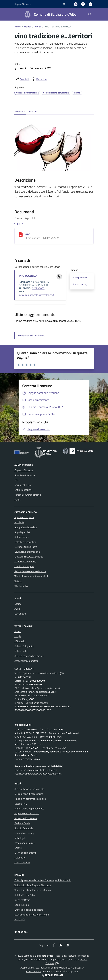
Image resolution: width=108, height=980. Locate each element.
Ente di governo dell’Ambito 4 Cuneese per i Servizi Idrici (43, 880)
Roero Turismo (22, 905)
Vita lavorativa (22, 586)
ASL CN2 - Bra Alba (25, 895)
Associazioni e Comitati (26, 661)
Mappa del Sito (22, 862)
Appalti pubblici (22, 532)
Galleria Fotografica (24, 646)
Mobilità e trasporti (24, 566)
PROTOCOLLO (28, 276)
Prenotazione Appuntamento (29, 809)
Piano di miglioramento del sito (30, 799)
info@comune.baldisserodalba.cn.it (37, 295)
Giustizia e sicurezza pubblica (29, 557)
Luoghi (18, 636)
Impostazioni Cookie (25, 843)
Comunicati (20, 614)
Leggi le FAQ (21, 804)
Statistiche (20, 858)
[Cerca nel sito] (90, 14)
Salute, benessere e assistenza (30, 571)
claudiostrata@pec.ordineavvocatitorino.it (40, 774)
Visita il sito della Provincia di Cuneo (33, 890)
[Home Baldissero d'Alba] (49, 14)
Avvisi (38, 27)
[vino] (21, 234)
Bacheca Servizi (22, 823)
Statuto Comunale (24, 828)
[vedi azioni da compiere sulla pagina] (39, 79)
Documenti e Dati (23, 485)
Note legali (20, 838)
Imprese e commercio (25, 561)
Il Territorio (20, 641)
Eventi (18, 631)
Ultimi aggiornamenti (25, 853)
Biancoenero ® (34, 971)
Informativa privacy (24, 833)
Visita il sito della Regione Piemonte (33, 885)
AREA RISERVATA (52, 975)
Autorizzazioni (21, 537)
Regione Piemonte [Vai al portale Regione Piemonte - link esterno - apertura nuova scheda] (23, 4)
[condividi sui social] (22, 79)
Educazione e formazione (27, 552)
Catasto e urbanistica (25, 542)
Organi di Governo (24, 470)
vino (28, 234)
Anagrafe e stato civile (26, 527)
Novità (28, 27)
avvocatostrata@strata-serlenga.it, (39, 770)
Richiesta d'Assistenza (26, 818)
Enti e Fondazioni (23, 490)
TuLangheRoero (22, 900)
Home (17, 27)
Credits (18, 848)
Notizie (18, 604)
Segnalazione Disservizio (27, 813)
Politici (18, 500)
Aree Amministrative (25, 475)
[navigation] (6, 14)
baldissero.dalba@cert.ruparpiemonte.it (41, 688)
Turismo (18, 581)
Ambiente (19, 522)
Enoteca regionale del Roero (29, 910)
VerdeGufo (20, 919)
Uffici (17, 480)
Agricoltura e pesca (24, 517)
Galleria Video (21, 651)
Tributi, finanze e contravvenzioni (31, 576)
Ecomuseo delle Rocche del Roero (32, 915)
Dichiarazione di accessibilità (29, 794)
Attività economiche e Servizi (29, 656)
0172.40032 (38, 288)
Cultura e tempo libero (26, 547)
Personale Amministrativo (28, 495)
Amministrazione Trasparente (29, 789)
